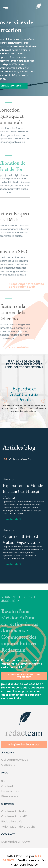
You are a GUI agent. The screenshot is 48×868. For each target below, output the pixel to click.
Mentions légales (25, 865)
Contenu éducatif (14, 816)
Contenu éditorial (14, 811)
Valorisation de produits (18, 827)
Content (7, 786)
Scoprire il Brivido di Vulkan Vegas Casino (21, 539)
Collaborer (9, 765)
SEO (4, 781)
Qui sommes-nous (15, 760)
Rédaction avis (12, 821)
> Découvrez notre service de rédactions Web (26, 290)
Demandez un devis (15, 842)
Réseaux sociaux (13, 796)
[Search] (26, 459)
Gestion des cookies (32, 860)
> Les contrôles (19, 351)
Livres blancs (10, 791)
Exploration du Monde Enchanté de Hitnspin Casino (23, 491)
